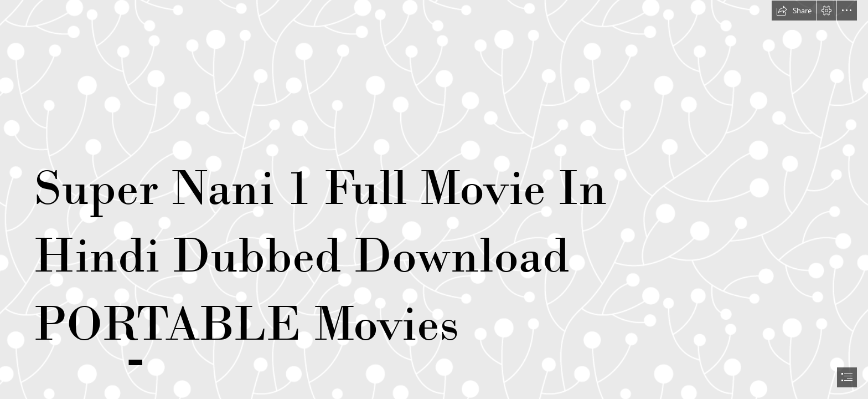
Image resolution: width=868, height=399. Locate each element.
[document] (434, 199)
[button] (794, 11)
